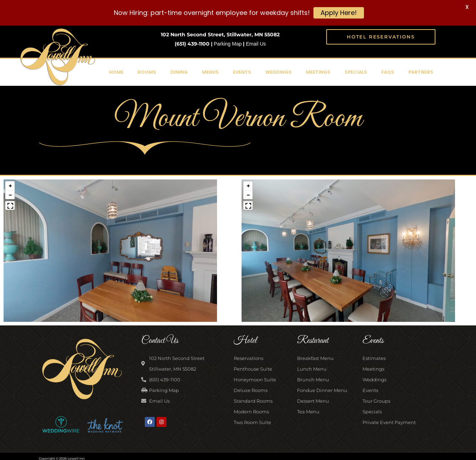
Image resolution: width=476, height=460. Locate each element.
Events (242, 71)
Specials (356, 71)
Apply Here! (339, 13)
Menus (210, 71)
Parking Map (228, 43)
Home (116, 71)
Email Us (256, 43)
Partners (421, 71)
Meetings (318, 71)
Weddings (279, 71)
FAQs (388, 71)
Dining (179, 71)
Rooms (147, 71)
